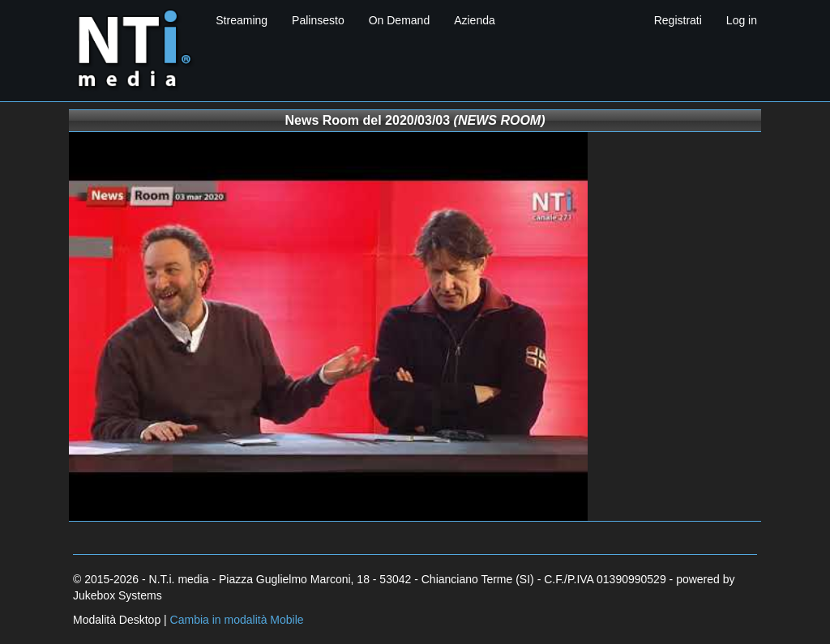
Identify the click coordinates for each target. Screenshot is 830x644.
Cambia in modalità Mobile (237, 620)
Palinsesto (318, 20)
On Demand (399, 20)
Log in (742, 20)
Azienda (475, 20)
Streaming (242, 20)
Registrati (678, 20)
